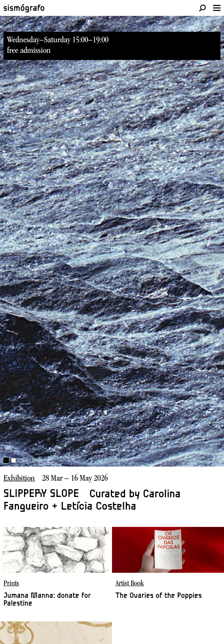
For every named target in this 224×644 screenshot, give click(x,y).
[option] (112, 264)
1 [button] (6, 460)
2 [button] (14, 460)
